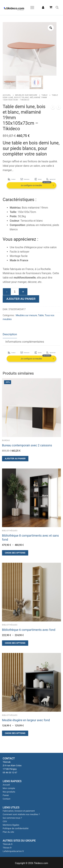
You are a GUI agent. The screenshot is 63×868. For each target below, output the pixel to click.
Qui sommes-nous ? (12, 818)
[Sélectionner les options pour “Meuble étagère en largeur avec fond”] (15, 733)
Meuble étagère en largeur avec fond (26, 720)
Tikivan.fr (7, 848)
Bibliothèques (10, 531)
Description (10, 334)
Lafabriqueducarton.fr (13, 851)
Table (45, 95)
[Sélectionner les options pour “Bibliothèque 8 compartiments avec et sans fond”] (15, 553)
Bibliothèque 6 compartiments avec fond (29, 630)
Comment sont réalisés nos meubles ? (21, 814)
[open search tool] (57, 8)
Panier (6, 795)
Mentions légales (11, 825)
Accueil (7, 95)
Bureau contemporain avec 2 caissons (27, 445)
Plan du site (8, 832)
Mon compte (9, 788)
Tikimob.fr (8, 844)
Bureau (6, 440)
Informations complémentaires (25, 342)
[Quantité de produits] (15, 292)
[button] (15, 459)
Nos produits (9, 792)
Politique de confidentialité (16, 828)
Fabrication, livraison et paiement (19, 811)
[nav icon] (32, 8)
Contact (6, 799)
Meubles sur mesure (26, 95)
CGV (5, 821)
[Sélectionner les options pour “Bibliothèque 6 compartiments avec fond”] (15, 643)
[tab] (10, 334)
